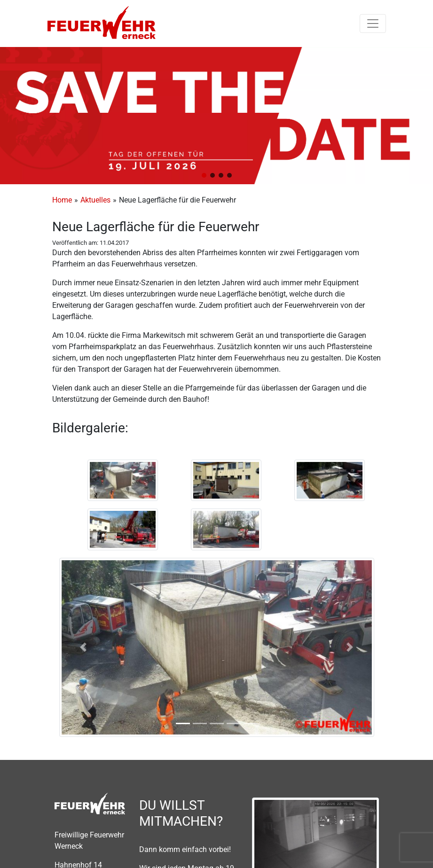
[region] (216, 116)
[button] (204, 175)
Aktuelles (95, 200)
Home (62, 200)
